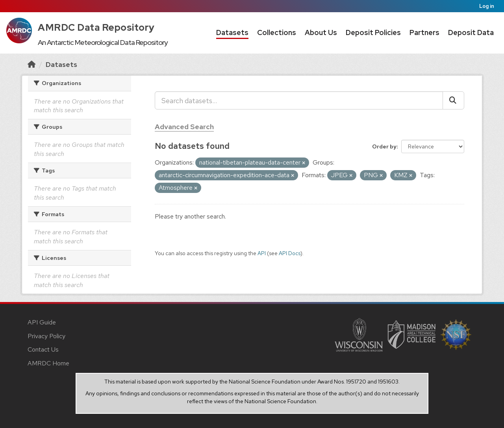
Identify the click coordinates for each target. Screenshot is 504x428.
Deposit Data (471, 32)
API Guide (42, 322)
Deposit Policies (373, 32)
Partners (424, 32)
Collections (277, 32)
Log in (487, 6)
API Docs (290, 253)
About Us (321, 32)
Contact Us (43, 349)
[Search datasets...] (299, 100)
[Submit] (453, 100)
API (262, 253)
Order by (384, 146)
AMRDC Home (48, 363)
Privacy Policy (46, 336)
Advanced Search (184, 127)
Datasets (232, 32)
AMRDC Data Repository (96, 27)
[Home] (31, 64)
